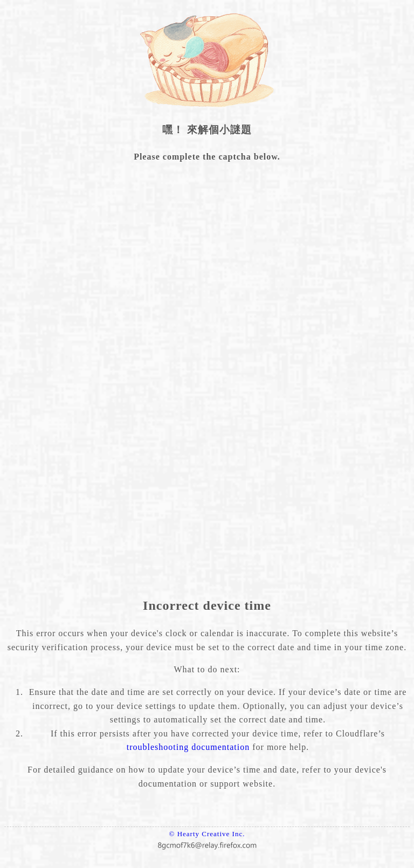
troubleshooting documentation (188, 747)
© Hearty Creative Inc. (207, 834)
